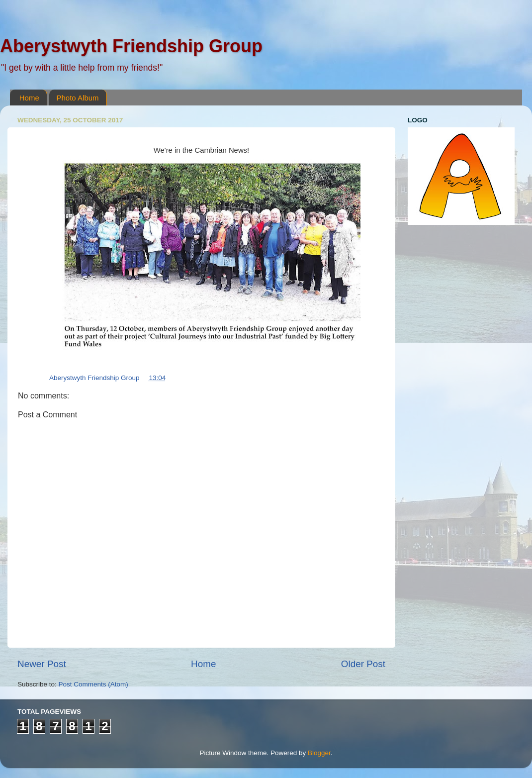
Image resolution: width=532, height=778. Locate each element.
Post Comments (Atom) (93, 684)
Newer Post (42, 664)
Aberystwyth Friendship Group (131, 46)
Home (29, 98)
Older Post (363, 664)
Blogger (319, 753)
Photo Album (78, 98)
